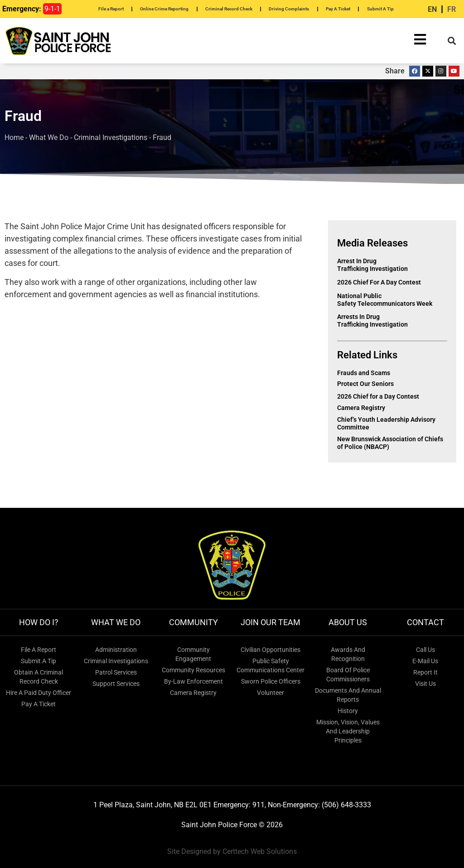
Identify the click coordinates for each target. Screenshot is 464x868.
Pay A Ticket (338, 9)
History (348, 711)
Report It (425, 672)
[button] (452, 41)
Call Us (425, 650)
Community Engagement (193, 654)
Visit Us (425, 684)
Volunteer (271, 693)
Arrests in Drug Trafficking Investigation (372, 321)
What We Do (49, 137)
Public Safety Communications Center (271, 665)
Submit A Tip (380, 9)
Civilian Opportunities (271, 650)
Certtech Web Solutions (260, 851)
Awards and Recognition (348, 654)
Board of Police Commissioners (348, 675)
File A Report (39, 650)
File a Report (111, 9)
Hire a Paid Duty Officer (39, 693)
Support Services (116, 684)
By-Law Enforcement (193, 681)
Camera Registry (361, 408)
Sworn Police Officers (271, 681)
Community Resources (193, 670)
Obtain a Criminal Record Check (39, 677)
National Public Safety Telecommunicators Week (385, 300)
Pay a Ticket (39, 704)
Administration (116, 650)
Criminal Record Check (229, 9)
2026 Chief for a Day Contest (380, 282)
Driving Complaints (289, 9)
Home (14, 137)
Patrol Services (116, 672)
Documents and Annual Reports (348, 695)
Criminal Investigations (111, 137)
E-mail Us (425, 661)
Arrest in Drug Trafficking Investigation (372, 265)
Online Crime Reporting (164, 9)
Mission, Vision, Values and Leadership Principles (348, 731)
